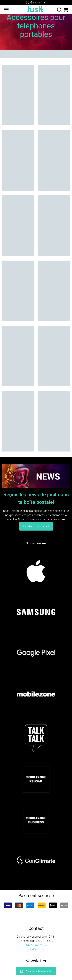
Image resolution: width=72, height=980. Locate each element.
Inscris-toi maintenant (36, 526)
